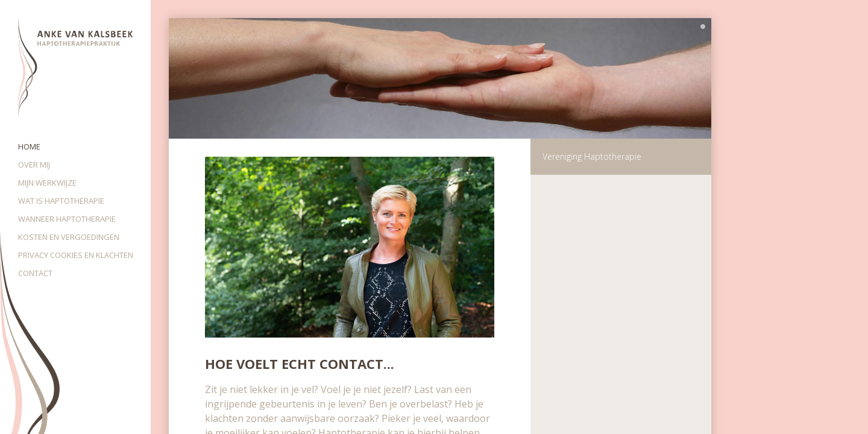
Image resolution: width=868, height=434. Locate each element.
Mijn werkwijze (47, 183)
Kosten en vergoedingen (69, 237)
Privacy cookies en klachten (76, 255)
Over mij (34, 165)
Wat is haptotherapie (61, 201)
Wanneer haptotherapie (67, 219)
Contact (35, 273)
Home (29, 146)
